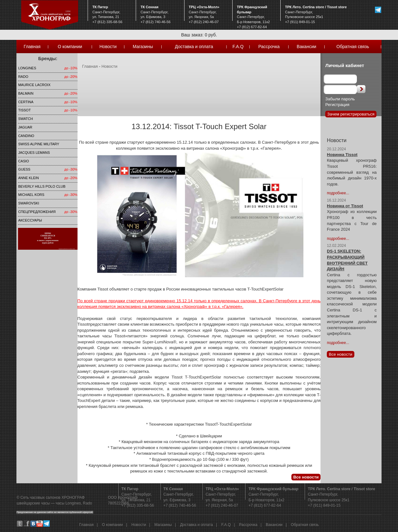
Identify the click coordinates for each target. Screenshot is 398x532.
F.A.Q (238, 47)
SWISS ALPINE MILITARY (39, 144)
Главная (32, 47)
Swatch (25, 119)
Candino (26, 136)
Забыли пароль (340, 99)
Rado (23, 77)
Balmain (26, 93)
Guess (24, 169)
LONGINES (27, 68)
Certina (26, 102)
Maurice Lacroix (34, 85)
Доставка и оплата (194, 47)
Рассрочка (269, 47)
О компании (70, 47)
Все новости (306, 477)
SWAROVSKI (28, 203)
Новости (108, 47)
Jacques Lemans (34, 153)
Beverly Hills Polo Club (42, 186)
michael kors (31, 195)
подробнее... (338, 193)
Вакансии (307, 47)
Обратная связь (353, 47)
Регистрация (337, 105)
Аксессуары (30, 220)
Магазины (143, 47)
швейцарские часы (33, 503)
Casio (23, 161)
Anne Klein (28, 178)
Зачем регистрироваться (351, 114)
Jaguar (25, 127)
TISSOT (24, 110)
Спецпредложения (37, 212)
